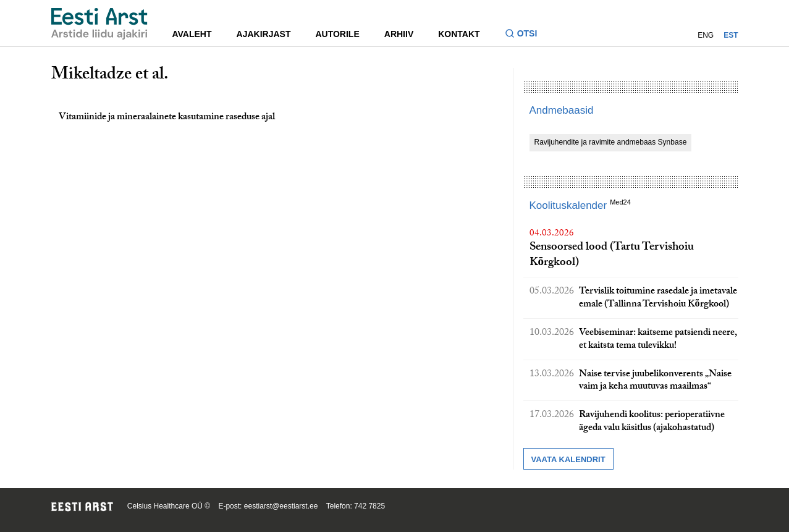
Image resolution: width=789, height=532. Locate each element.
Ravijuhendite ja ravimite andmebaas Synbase (611, 142)
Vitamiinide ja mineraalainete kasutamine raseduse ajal (167, 118)
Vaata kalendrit (568, 459)
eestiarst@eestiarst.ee (281, 506)
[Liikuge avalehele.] (99, 24)
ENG (706, 35)
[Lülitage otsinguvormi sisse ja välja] (526, 35)
